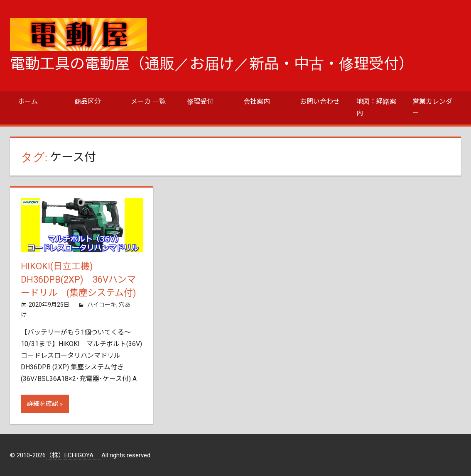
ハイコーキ (102, 305)
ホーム (28, 101)
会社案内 (257, 101)
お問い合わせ (320, 101)
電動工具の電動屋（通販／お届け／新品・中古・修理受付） (212, 64)
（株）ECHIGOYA (73, 455)
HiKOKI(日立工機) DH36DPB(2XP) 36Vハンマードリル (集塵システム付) (83, 279)
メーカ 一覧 (148, 101)
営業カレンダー (432, 107)
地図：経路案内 (376, 107)
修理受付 (200, 101)
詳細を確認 (43, 404)
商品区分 (88, 101)
